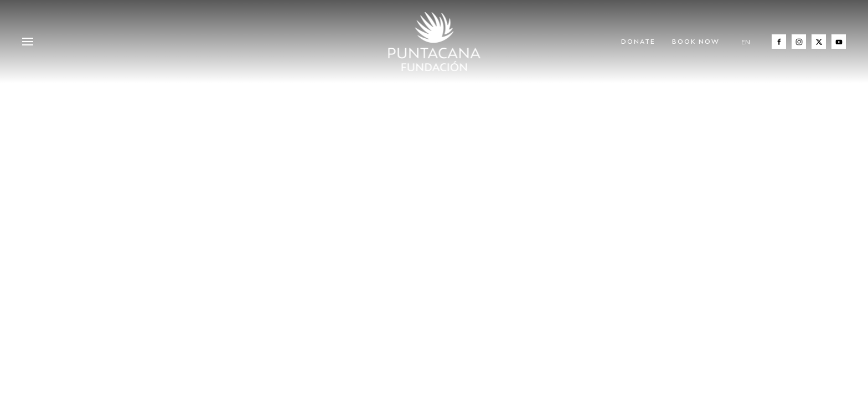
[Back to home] (434, 42)
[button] (28, 42)
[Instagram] (799, 42)
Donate (638, 41)
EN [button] (746, 42)
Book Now (696, 41)
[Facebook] (779, 42)
